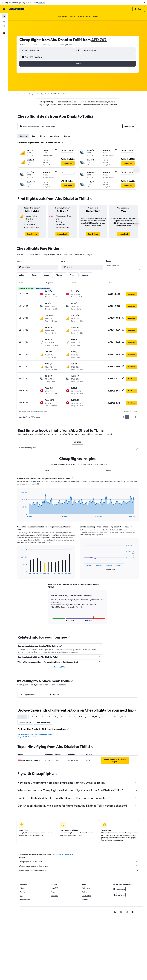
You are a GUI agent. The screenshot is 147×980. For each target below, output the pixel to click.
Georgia (31, 94)
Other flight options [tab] (121, 717)
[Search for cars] (4, 21)
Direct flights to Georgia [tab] (78, 717)
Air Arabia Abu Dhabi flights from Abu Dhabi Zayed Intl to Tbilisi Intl (35, 736)
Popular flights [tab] (25, 722)
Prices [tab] (47, 470)
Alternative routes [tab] (37, 717)
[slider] (139, 268)
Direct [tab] (43, 136)
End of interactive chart (19, 515)
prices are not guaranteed (65, 855)
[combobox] (24, 45)
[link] (32, 234)
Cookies (41, 3)
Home (18, 94)
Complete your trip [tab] (57, 717)
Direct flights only (66, 45)
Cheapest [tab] (23, 136)
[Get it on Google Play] (119, 889)
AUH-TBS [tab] (78, 442)
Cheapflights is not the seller (79, 862)
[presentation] (109, 40)
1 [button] (127, 417)
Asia (25, 94)
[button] (144, 3)
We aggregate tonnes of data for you (79, 866)
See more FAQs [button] (60, 667)
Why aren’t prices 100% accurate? (79, 870)
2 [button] (132, 417)
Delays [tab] (108, 470)
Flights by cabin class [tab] (101, 717)
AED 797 (99, 40)
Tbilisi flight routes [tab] (43, 722)
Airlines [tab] (22, 717)
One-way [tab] (68, 136)
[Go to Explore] (4, 26)
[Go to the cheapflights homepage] (17, 9)
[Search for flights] (4, 16)
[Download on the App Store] (119, 895)
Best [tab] (34, 136)
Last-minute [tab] (55, 136)
